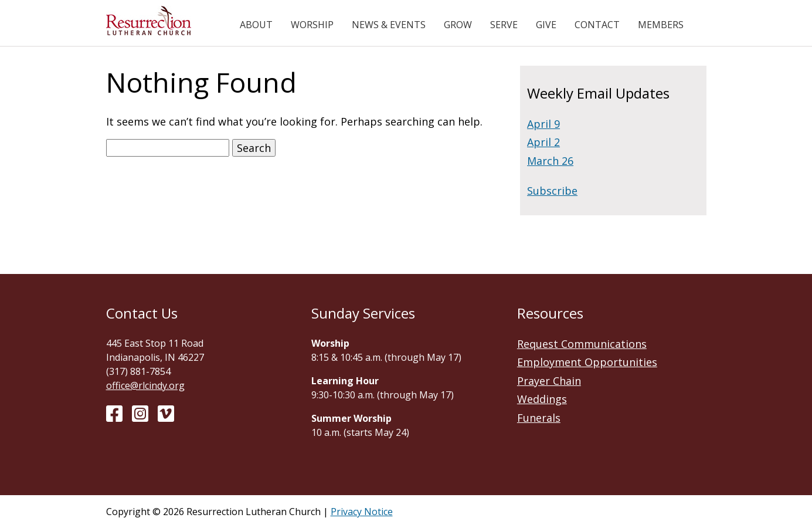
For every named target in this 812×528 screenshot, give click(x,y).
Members (661, 25)
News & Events (389, 25)
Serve (504, 25)
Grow (458, 25)
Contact (597, 25)
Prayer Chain (549, 381)
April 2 (543, 142)
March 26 (550, 161)
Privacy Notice (362, 512)
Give (546, 25)
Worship (312, 25)
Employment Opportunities (587, 362)
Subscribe (552, 191)
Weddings (542, 399)
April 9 (543, 124)
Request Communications (582, 344)
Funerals (539, 418)
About (256, 25)
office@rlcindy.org (145, 385)
